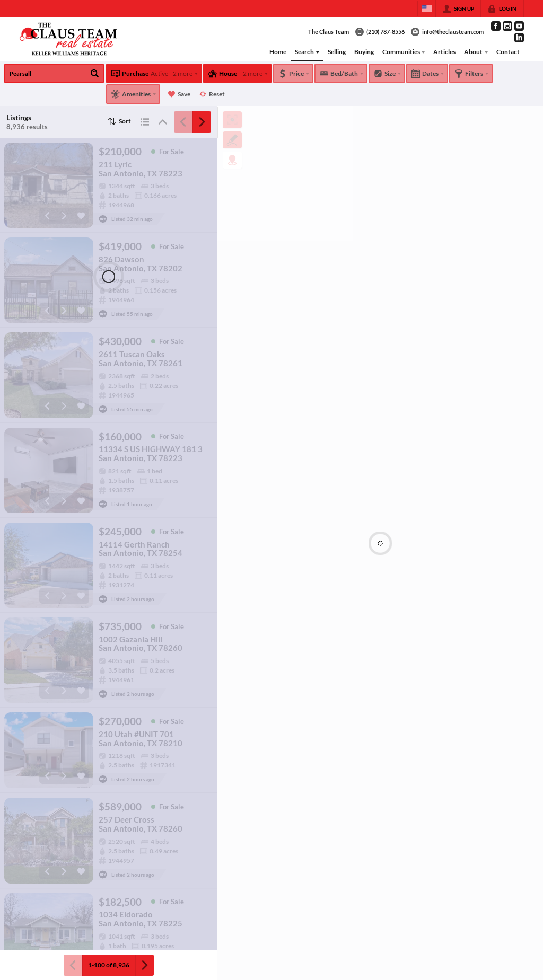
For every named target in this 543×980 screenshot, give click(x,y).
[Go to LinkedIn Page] (519, 38)
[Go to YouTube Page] (519, 26)
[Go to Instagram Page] (507, 26)
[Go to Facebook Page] (496, 26)
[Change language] (427, 8)
